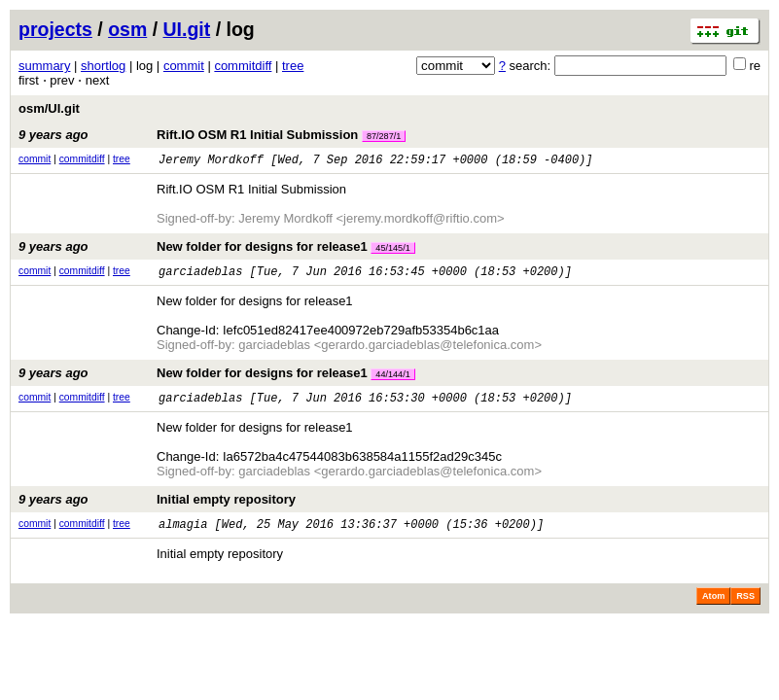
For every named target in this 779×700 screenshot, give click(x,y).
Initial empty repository (157, 508)
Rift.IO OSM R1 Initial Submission (212, 135)
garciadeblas (200, 277)
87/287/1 (384, 136)
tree (293, 66)
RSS (745, 608)
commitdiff (243, 66)
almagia (183, 535)
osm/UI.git (49, 108)
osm (127, 29)
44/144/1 (392, 380)
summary (44, 66)
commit (184, 66)
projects (55, 29)
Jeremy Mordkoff (211, 162)
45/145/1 (392, 251)
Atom (713, 608)
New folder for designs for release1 (217, 249)
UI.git (187, 29)
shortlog (103, 66)
